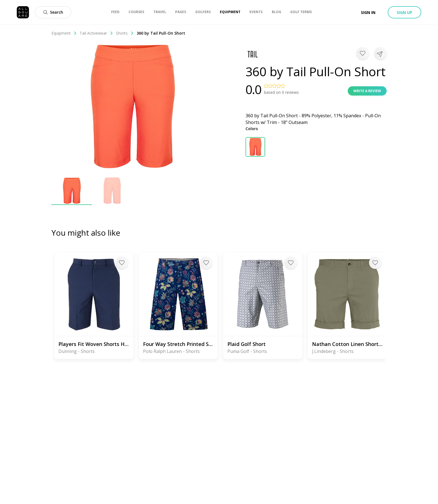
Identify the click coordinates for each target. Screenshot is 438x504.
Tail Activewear (96, 33)
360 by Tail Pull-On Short (161, 33)
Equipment (64, 33)
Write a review (367, 91)
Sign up (404, 12)
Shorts (125, 33)
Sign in (368, 12)
